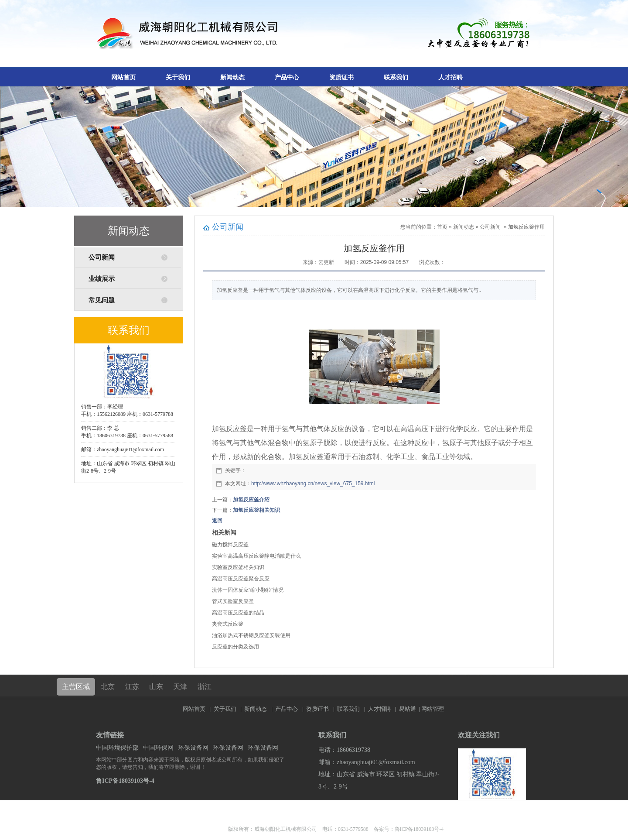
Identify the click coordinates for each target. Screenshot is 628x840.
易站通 (410, 709)
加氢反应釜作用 (526, 227)
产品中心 (287, 77)
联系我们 (396, 77)
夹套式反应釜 (228, 624)
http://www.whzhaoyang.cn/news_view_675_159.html (313, 483)
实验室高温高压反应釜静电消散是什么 (256, 556)
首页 (442, 227)
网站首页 (123, 77)
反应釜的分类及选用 (235, 647)
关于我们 (178, 77)
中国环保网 (158, 748)
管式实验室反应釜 (233, 601)
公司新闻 (102, 257)
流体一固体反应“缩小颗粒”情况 (248, 590)
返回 (217, 521)
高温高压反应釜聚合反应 (241, 579)
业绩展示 (102, 279)
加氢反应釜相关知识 (256, 510)
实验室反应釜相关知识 (238, 567)
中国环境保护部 (117, 748)
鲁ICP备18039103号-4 (125, 781)
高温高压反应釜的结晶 (238, 613)
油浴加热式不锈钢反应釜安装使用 (251, 635)
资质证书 (341, 77)
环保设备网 (193, 748)
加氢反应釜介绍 (251, 500)
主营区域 (76, 687)
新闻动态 (232, 77)
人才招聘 (451, 77)
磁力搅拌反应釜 (230, 545)
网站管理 (433, 709)
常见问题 (102, 300)
